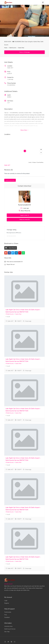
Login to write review (10, 180)
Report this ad (9, 264)
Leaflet (30, 162)
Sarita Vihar (21, 48)
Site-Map (7, 632)
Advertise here (8, 626)
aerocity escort (8, 584)
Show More (24, 130)
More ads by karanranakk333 (13, 262)
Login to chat (24, 215)
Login (6, 601)
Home (6, 48)
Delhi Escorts (13, 48)
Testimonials (8, 612)
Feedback (7, 617)
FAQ (6, 615)
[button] (41, 149)
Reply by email (24, 220)
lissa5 (8, 317)
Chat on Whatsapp (25, 52)
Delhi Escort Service (10, 629)
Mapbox (34, 162)
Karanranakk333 (25, 205)
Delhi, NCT (7, 165)
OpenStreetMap (40, 162)
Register (7, 603)
